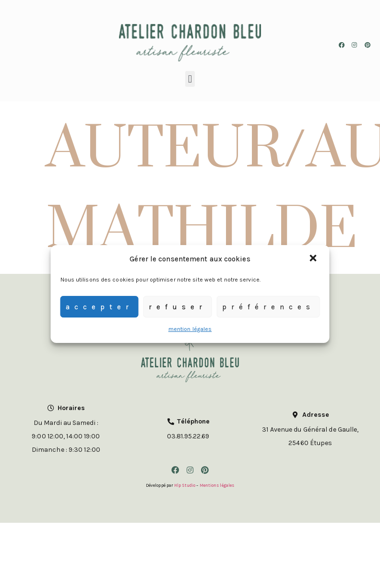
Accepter (100, 307)
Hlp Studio (185, 485)
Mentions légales (217, 485)
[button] (314, 259)
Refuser (178, 307)
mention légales (190, 329)
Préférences (268, 307)
